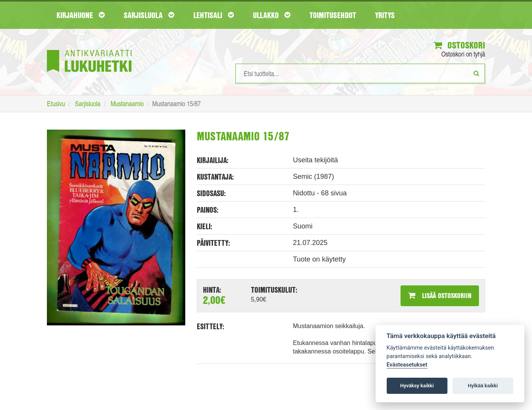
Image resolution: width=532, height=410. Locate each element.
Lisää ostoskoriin (440, 295)
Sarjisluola (149, 15)
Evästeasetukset (407, 365)
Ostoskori (459, 45)
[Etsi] (476, 73)
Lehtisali (214, 15)
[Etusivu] (89, 49)
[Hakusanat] (360, 73)
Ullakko (272, 15)
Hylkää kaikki (483, 386)
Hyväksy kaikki (417, 386)
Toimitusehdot (333, 15)
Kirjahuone (81, 15)
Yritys (385, 15)
